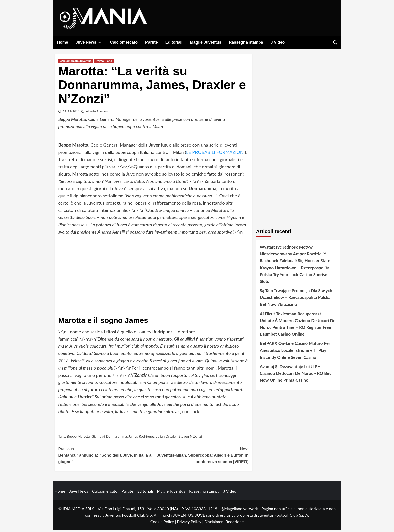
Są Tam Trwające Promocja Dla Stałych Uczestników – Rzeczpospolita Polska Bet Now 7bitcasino (296, 300)
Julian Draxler (166, 439)
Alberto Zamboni (97, 114)
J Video (278, 42)
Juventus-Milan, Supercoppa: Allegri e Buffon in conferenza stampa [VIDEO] (201, 457)
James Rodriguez (142, 439)
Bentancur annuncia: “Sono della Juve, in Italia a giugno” (106, 457)
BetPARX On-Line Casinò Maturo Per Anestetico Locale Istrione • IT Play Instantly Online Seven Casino (295, 353)
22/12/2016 (71, 114)
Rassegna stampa (246, 42)
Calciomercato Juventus (76, 63)
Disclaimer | (215, 524)
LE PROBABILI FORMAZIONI (216, 154)
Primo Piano (104, 63)
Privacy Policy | (190, 524)
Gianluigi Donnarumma (109, 439)
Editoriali (174, 42)
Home (63, 42)
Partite (152, 42)
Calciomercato (124, 42)
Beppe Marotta (78, 439)
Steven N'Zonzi (190, 439)
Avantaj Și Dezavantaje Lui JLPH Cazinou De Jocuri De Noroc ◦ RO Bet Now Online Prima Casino (295, 375)
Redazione (235, 524)
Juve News (89, 42)
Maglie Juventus (206, 42)
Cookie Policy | (164, 524)
